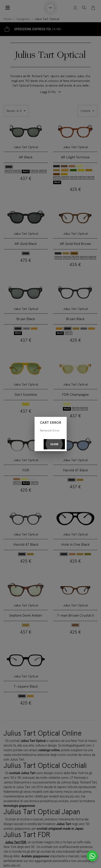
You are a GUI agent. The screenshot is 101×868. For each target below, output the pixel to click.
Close (54, 444)
